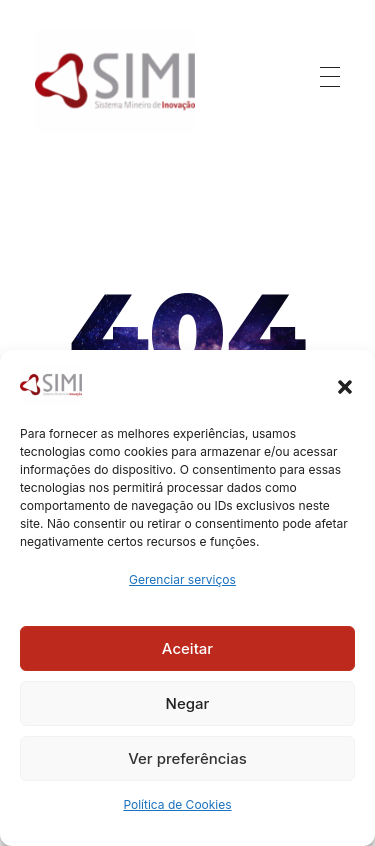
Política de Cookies (177, 804)
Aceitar (187, 648)
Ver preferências (187, 758)
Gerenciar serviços (182, 579)
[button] (345, 385)
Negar (188, 703)
